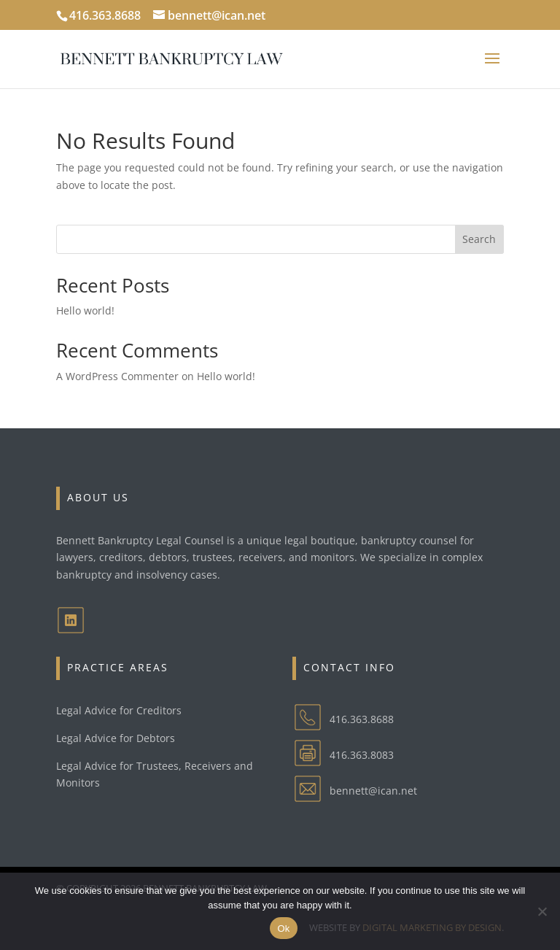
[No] (542, 911)
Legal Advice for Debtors (116, 738)
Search (479, 239)
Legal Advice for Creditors (119, 710)
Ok (283, 928)
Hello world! (85, 310)
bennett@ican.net (373, 791)
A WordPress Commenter (117, 376)
